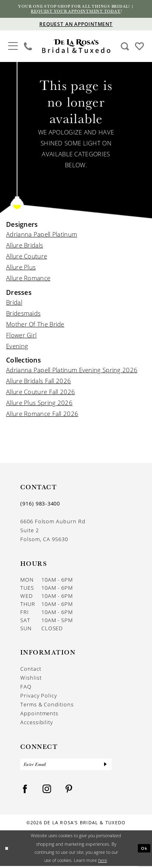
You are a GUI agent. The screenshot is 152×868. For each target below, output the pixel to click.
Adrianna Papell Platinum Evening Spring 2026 (72, 371)
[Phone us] (28, 47)
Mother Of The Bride (35, 325)
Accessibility (37, 723)
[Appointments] (76, 25)
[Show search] (125, 47)
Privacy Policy (39, 697)
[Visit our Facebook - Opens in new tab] (25, 791)
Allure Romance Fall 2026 (42, 415)
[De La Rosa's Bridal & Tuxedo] (76, 47)
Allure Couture (27, 257)
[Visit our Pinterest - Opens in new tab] (69, 791)
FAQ (26, 688)
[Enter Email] (66, 766)
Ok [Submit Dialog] (144, 850)
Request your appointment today (76, 12)
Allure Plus (21, 268)
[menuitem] (13, 47)
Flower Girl (21, 336)
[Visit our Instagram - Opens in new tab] (47, 791)
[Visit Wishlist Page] (140, 46)
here (103, 862)
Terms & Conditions (47, 706)
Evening (17, 347)
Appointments (39, 714)
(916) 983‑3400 (40, 505)
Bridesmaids (23, 314)
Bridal (14, 303)
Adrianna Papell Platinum (42, 235)
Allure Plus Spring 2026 (39, 404)
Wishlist (31, 679)
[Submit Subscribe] (105, 766)
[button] (13, 46)
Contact (31, 670)
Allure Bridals (25, 246)
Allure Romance (28, 279)
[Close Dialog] (7, 850)
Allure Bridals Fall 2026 (39, 382)
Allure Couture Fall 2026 (41, 393)
